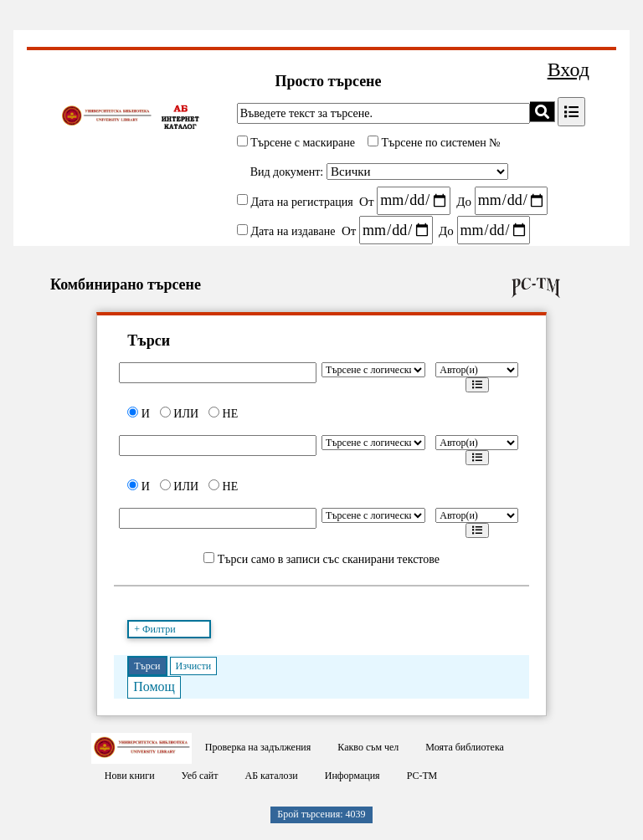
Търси (147, 666)
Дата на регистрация (301, 201)
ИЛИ (179, 414)
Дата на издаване (293, 231)
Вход (568, 69)
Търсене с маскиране (301, 143)
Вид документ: (287, 172)
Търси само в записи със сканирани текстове (329, 559)
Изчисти (194, 666)
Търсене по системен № (440, 143)
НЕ (223, 414)
